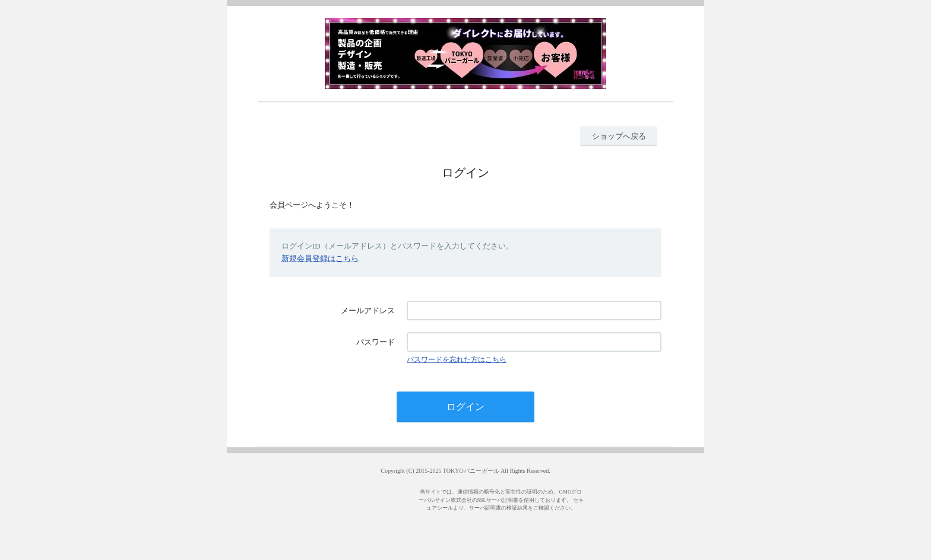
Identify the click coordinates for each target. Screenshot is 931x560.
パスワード (376, 342)
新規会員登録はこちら (320, 258)
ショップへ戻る (619, 136)
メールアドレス (368, 311)
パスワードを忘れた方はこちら (457, 359)
